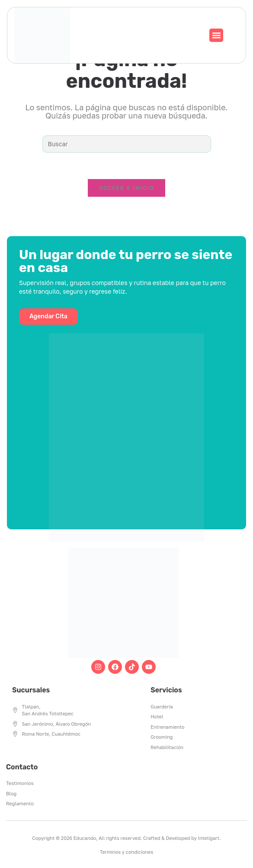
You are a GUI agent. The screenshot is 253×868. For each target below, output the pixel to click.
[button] (216, 35)
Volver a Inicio (127, 188)
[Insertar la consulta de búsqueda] (127, 144)
